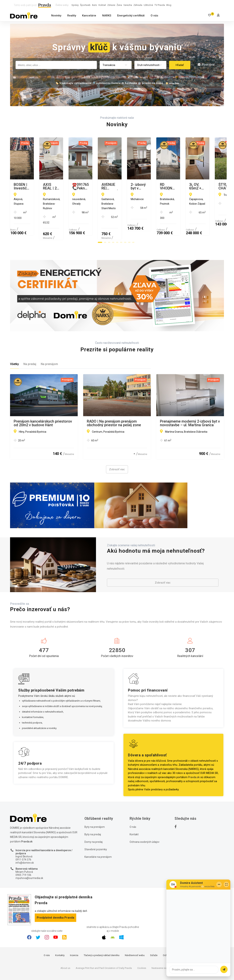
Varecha (128, 5)
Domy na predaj (94, 824)
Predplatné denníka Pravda (55, 900)
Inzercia (74, 938)
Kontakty (60, 938)
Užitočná (148, 5)
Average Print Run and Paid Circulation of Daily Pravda (104, 950)
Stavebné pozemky (96, 832)
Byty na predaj (93, 817)
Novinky (56, 16)
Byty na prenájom (95, 809)
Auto (95, 5)
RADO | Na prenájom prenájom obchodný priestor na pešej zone (114, 405)
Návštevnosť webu (135, 938)
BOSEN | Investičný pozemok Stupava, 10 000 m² (37, 186)
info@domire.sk (25, 845)
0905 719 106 (23, 857)
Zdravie (111, 5)
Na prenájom (49, 346)
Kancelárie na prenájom (98, 839)
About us (65, 950)
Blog (169, 5)
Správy (75, 5)
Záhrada (138, 5)
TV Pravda (160, 5)
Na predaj (30, 346)
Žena (119, 5)
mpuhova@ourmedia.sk (29, 860)
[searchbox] (57, 65)
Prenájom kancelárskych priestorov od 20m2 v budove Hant (43, 405)
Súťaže (154, 938)
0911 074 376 (23, 842)
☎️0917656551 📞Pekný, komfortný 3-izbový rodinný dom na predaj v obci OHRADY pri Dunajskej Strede (189, 186)
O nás (154, 16)
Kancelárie (89, 16)
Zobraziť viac (117, 452)
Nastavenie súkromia (163, 950)
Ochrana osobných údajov (145, 824)
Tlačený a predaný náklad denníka (102, 938)
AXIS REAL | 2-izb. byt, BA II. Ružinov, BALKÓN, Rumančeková (113, 186)
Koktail (102, 5)
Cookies (142, 950)
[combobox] (56, 65)
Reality (72, 16)
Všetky (14, 346)
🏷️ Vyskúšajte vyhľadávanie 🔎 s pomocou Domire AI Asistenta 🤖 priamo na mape (109, 83)
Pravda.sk (194, 759)
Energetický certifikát (131, 16)
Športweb (85, 5)
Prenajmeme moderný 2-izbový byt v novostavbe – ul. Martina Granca (190, 405)
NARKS (107, 16)
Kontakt (134, 817)
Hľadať (180, 65)
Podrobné (206, 65)
